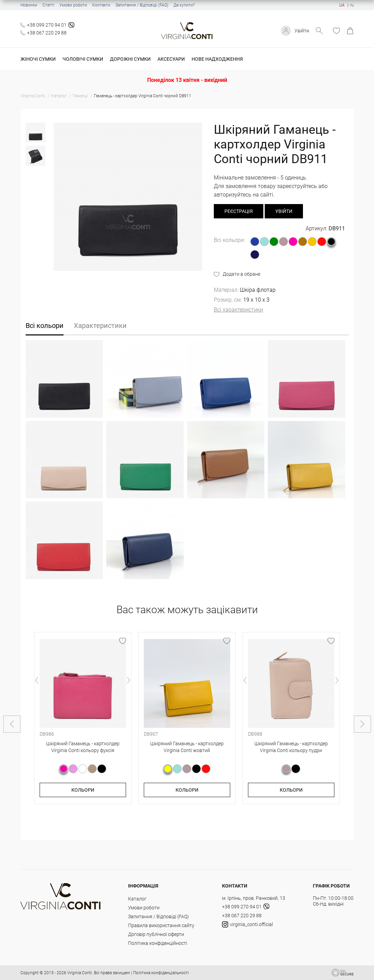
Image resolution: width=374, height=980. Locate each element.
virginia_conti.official (247, 924)
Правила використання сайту (161, 925)
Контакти (101, 5)
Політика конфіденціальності (161, 973)
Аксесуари (171, 59)
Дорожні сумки (130, 59)
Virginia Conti (80, 973)
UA (342, 5)
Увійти (302, 31)
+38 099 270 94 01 (47, 25)
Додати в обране (241, 274)
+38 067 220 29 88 (47, 33)
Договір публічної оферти (156, 934)
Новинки (29, 5)
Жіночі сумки (38, 59)
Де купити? (184, 5)
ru (352, 5)
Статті (48, 5)
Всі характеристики (238, 310)
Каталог (137, 899)
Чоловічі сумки (83, 59)
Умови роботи (73, 5)
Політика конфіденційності (158, 943)
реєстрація (239, 211)
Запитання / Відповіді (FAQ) (142, 5)
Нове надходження (217, 59)
